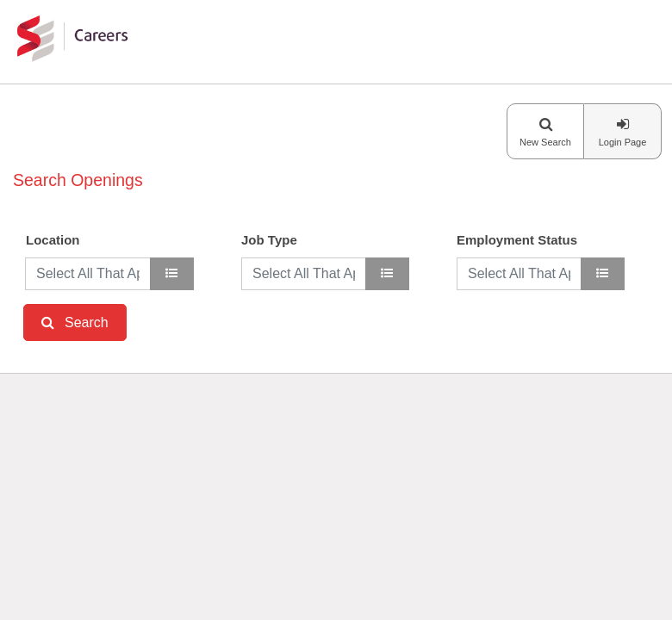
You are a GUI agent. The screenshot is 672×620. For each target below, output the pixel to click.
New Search (545, 142)
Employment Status (517, 240)
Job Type (269, 240)
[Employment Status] (603, 274)
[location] (172, 274)
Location (53, 240)
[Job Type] (387, 274)
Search (87, 322)
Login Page (623, 142)
